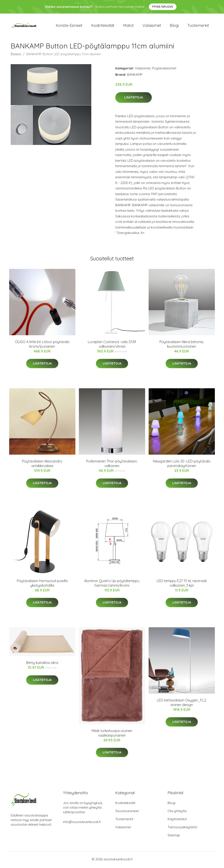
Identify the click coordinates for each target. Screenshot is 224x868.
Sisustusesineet (127, 812)
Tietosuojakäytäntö (182, 828)
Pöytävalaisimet (164, 70)
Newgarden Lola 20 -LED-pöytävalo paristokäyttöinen (182, 465)
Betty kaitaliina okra (42, 664)
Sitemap (174, 836)
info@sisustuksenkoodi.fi (82, 823)
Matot (128, 26)
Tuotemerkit (198, 26)
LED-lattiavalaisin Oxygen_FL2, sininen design (182, 704)
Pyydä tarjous (163, 7)
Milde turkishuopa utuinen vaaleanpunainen (112, 734)
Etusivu (16, 55)
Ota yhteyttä (177, 812)
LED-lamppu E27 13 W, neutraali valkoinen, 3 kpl (182, 584)
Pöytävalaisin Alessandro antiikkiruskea (42, 465)
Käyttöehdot (177, 820)
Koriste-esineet (69, 26)
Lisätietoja (134, 99)
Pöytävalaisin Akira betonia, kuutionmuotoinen (182, 346)
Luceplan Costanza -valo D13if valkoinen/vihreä (112, 346)
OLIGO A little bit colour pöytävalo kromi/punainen (42, 346)
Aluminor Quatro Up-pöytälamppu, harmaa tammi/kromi (112, 584)
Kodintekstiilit (103, 26)
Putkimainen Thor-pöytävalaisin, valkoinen (112, 465)
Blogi (174, 26)
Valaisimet (152, 26)
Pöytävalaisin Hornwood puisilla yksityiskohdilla (42, 584)
